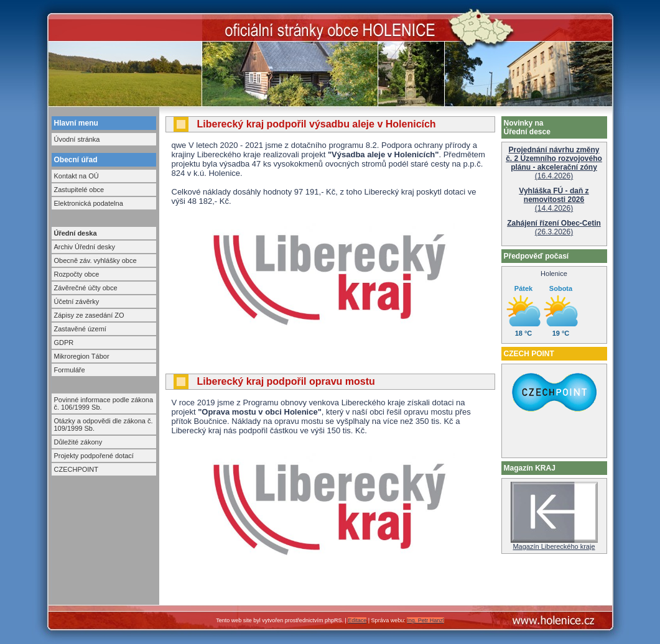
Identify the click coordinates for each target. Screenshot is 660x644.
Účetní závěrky (77, 301)
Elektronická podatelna (89, 203)
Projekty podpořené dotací (94, 456)
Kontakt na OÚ (77, 176)
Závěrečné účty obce (86, 288)
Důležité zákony (78, 442)
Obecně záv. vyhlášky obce (95, 260)
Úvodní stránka (77, 139)
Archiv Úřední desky (85, 247)
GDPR (64, 343)
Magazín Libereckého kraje (554, 543)
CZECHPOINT (77, 469)
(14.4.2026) (554, 200)
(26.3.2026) (554, 228)
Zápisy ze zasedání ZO (89, 315)
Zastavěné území (80, 329)
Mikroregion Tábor (82, 356)
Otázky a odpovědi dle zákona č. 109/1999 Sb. (104, 425)
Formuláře (70, 370)
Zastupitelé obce (79, 190)
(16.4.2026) (554, 163)
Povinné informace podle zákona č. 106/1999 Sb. (104, 403)
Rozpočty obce (77, 274)
